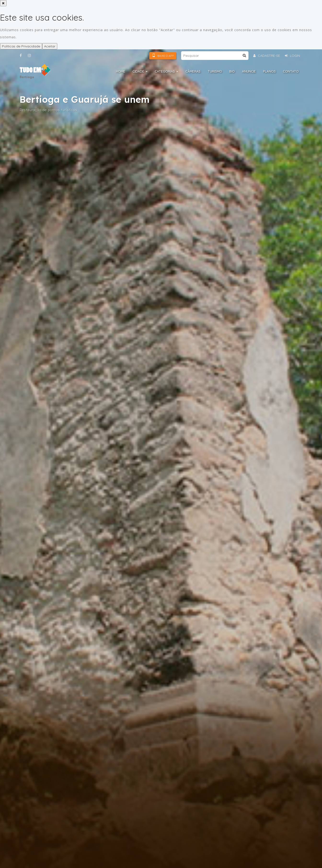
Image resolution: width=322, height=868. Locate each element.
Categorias (167, 71)
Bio (232, 71)
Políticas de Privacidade (21, 46)
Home (121, 71)
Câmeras (193, 71)
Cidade (140, 71)
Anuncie (249, 71)
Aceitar (50, 46)
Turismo (215, 71)
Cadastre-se (267, 56)
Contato (291, 71)
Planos (269, 71)
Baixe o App (163, 56)
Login (292, 56)
